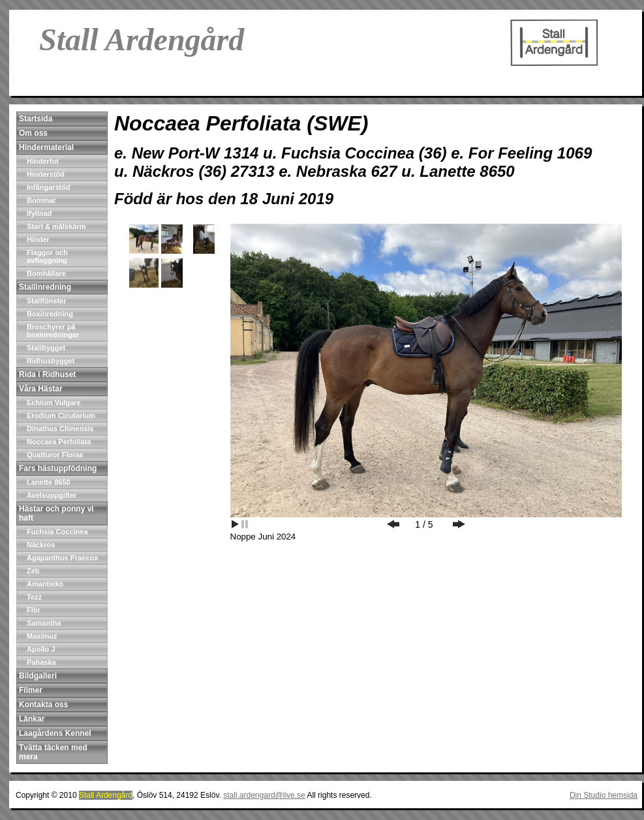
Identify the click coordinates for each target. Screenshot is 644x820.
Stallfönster (47, 301)
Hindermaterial (46, 147)
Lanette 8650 (49, 482)
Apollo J (41, 649)
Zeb (33, 571)
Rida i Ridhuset (47, 374)
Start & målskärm (56, 226)
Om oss (33, 133)
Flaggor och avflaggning (47, 256)
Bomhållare (46, 273)
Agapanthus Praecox (62, 558)
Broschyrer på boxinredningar (53, 331)
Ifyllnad (39, 213)
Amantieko (45, 584)
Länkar (32, 719)
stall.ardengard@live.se (264, 795)
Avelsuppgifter (52, 495)
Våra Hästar (41, 389)
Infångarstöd (49, 187)
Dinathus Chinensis (60, 429)
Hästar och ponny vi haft (56, 513)
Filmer (31, 690)
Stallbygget (46, 348)
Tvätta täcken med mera (53, 752)
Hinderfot (43, 161)
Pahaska (41, 662)
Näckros (41, 545)
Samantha (44, 623)
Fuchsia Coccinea (57, 532)
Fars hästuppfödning (58, 468)
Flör (34, 610)
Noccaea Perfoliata (59, 442)
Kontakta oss (43, 705)
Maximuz (42, 636)
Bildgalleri (38, 676)
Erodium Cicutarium (61, 416)
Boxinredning (50, 314)
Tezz (34, 597)
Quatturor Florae (55, 455)
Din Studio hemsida (604, 795)
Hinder (38, 239)
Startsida (36, 119)
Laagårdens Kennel (55, 733)
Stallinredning (45, 287)
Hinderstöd (46, 174)
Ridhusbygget (51, 361)
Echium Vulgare (54, 402)
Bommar (41, 200)
